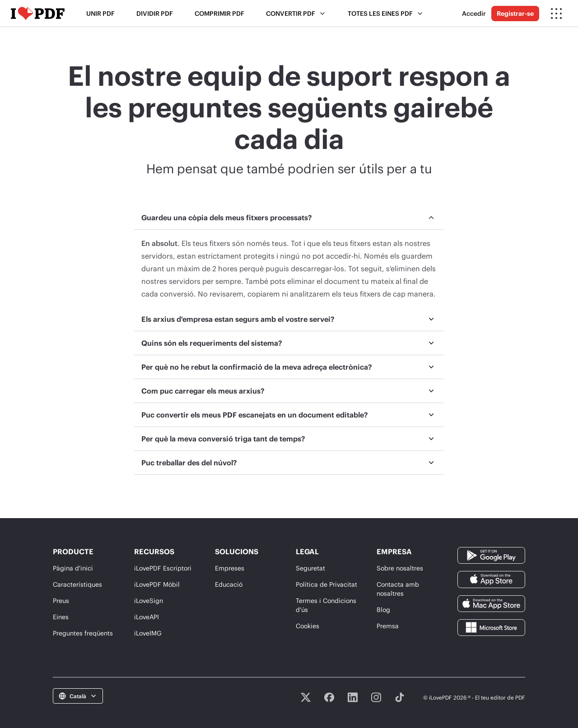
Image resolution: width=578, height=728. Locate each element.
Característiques (77, 584)
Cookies (308, 626)
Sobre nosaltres (400, 568)
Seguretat (310, 568)
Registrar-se (515, 13)
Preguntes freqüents (83, 633)
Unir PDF (100, 13)
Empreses (230, 568)
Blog (383, 610)
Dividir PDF (155, 13)
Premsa (388, 626)
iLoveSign (149, 600)
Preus (61, 600)
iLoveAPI (147, 617)
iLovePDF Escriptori (163, 568)
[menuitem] (289, 257)
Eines (61, 617)
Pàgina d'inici (73, 568)
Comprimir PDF (219, 13)
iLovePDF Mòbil (157, 584)
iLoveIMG (148, 633)
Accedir (474, 13)
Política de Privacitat (326, 584)
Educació (229, 584)
